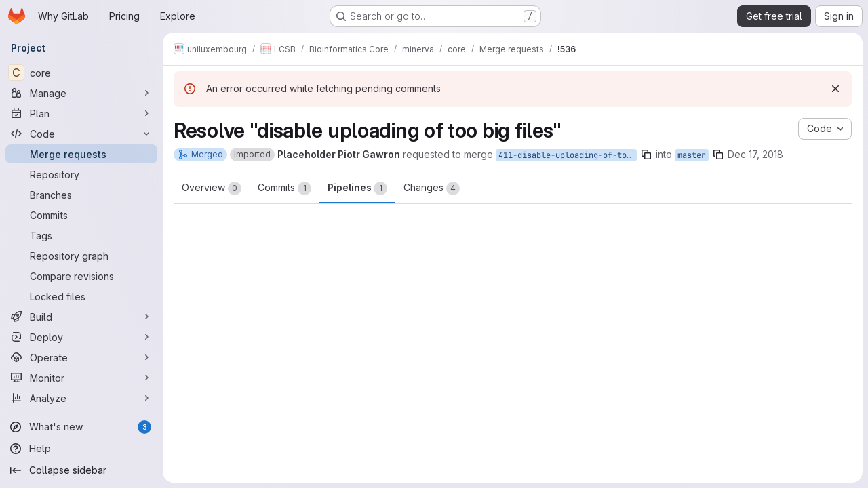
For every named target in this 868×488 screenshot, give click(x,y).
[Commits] (81, 215)
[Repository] (81, 174)
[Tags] (81, 235)
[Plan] (81, 113)
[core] (81, 73)
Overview (212, 188)
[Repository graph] (81, 256)
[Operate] (81, 357)
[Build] (81, 317)
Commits (284, 188)
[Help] (81, 449)
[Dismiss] (835, 89)
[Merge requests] (81, 154)
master (692, 155)
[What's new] (81, 427)
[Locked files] (81, 296)
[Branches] (81, 195)
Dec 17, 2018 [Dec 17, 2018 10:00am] (755, 154)
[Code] (81, 134)
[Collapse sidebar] (81, 470)
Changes (432, 188)
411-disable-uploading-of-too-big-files (568, 155)
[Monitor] (81, 378)
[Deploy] (81, 337)
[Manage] (81, 93)
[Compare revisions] (81, 276)
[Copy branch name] (646, 155)
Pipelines (357, 188)
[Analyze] (81, 398)
